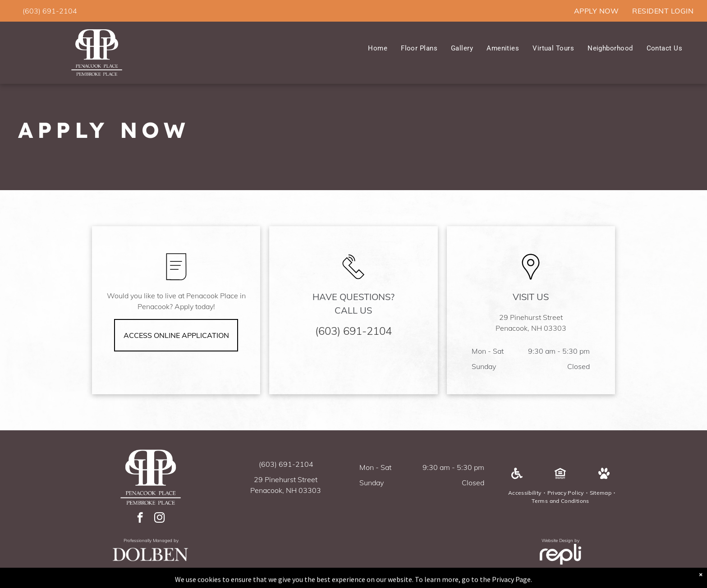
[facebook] (140, 519)
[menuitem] (596, 11)
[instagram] (159, 519)
